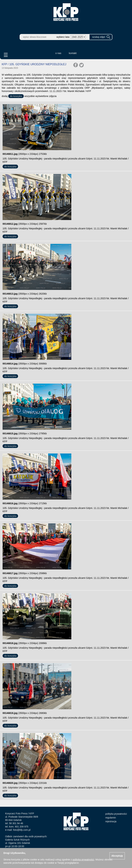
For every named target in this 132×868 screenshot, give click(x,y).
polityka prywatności (116, 814)
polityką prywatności (83, 860)
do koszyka (16, 96)
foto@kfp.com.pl (22, 830)
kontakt (73, 53)
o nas (58, 53)
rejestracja (111, 821)
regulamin (111, 818)
